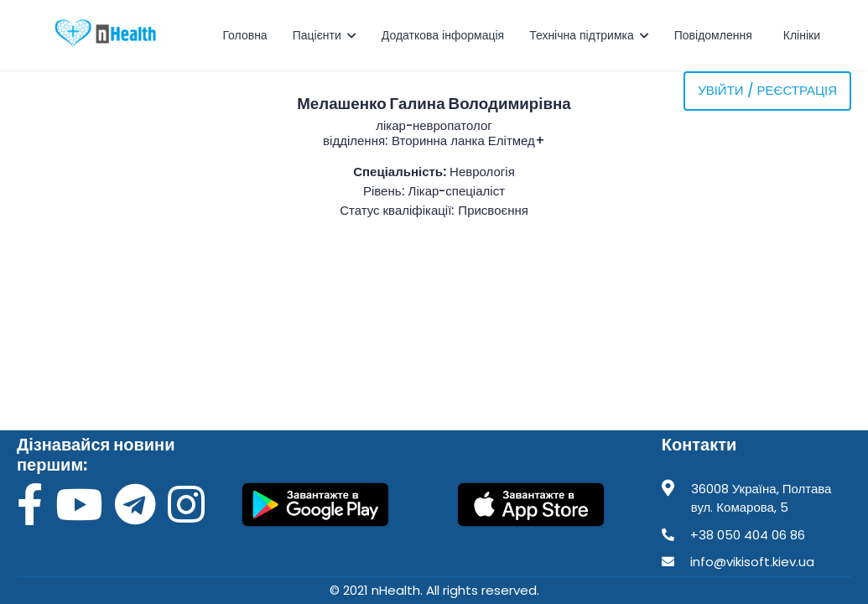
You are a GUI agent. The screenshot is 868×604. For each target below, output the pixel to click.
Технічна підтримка (589, 35)
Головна (244, 35)
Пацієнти (325, 35)
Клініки (803, 35)
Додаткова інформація (443, 35)
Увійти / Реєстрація (767, 90)
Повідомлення (715, 35)
